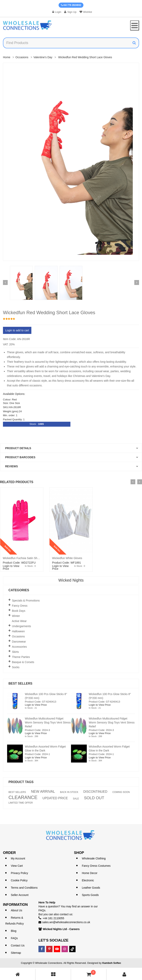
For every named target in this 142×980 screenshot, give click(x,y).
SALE (76, 799)
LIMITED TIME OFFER (21, 803)
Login (57, 12)
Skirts (15, 652)
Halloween (18, 631)
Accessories (19, 647)
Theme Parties (21, 657)
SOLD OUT (94, 798)
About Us (17, 910)
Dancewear (19, 642)
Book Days (19, 611)
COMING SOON (121, 792)
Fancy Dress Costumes (96, 866)
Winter (16, 616)
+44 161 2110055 (53, 918)
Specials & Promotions (26, 601)
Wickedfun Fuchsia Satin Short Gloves (26, 558)
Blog (14, 931)
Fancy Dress (20, 606)
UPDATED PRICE (55, 798)
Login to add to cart (17, 330)
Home (7, 57)
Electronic (88, 880)
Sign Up (70, 12)
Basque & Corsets (23, 662)
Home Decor (90, 873)
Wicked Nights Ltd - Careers (61, 929)
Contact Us (18, 945)
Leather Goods (91, 888)
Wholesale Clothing (94, 858)
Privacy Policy (19, 873)
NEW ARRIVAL (43, 792)
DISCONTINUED (95, 792)
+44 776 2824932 (71, 5)
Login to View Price (11, 567)
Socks (16, 667)
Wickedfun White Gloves (67, 558)
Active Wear (19, 621)
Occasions (22, 57)
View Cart (17, 866)
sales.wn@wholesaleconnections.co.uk (66, 922)
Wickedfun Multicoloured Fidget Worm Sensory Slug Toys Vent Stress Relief (48, 722)
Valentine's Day (43, 57)
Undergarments (22, 626)
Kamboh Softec (112, 963)
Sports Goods (90, 895)
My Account (18, 858)
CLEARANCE (23, 797)
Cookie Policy (19, 880)
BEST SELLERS (17, 792)
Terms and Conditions (24, 888)
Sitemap (16, 953)
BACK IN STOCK (69, 792)
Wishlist (86, 12)
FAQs (14, 938)
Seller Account (20, 895)
